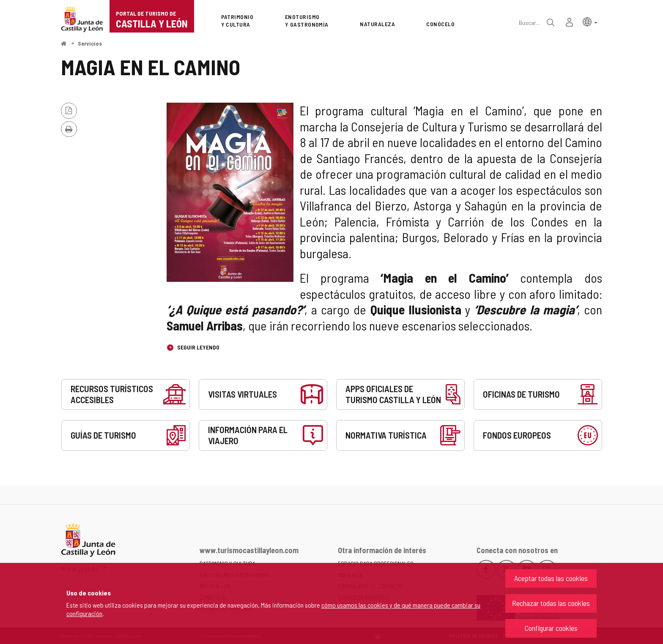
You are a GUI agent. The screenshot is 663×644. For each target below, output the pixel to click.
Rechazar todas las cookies (551, 603)
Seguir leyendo (198, 347)
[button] (590, 21)
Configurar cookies (551, 628)
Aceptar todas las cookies (551, 578)
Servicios (90, 43)
